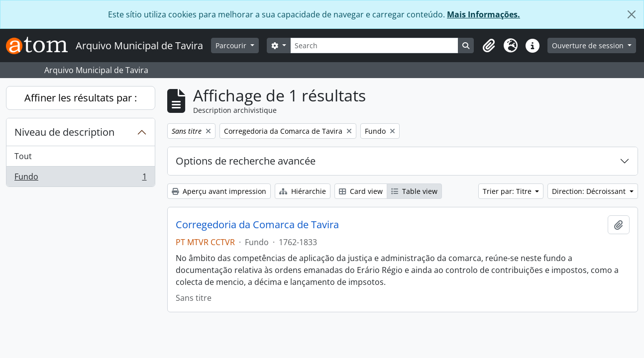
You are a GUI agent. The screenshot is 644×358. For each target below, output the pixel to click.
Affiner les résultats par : (81, 98)
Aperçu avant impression (219, 191)
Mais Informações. (483, 14)
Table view (414, 191)
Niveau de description (64, 132)
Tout (23, 156)
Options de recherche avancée (246, 161)
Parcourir (232, 45)
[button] (489, 46)
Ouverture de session (589, 45)
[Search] (375, 45)
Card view (361, 191)
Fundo (80, 179)
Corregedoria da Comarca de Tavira (257, 225)
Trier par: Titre (508, 191)
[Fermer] (632, 14)
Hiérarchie (303, 191)
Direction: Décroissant (590, 191)
